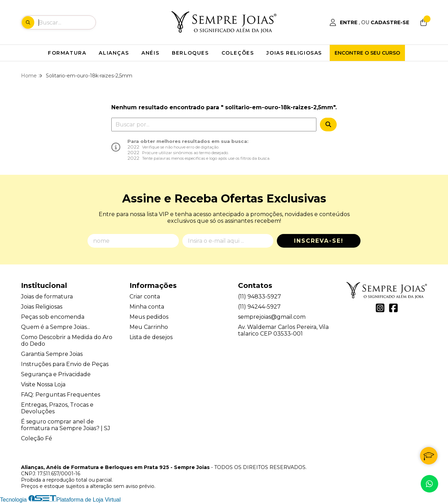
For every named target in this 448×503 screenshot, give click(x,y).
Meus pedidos (149, 317)
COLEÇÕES (238, 53)
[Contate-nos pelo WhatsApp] (429, 484)
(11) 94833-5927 (260, 297)
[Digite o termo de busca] (67, 22)
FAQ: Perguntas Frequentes (61, 395)
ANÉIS (150, 53)
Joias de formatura (47, 297)
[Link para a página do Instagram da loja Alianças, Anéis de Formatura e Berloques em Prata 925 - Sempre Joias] (380, 308)
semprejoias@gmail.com (272, 317)
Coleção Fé (37, 438)
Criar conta (145, 297)
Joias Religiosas (42, 307)
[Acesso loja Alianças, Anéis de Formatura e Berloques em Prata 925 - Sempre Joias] (369, 22)
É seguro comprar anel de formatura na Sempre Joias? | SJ (66, 425)
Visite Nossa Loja (43, 384)
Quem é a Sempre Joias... (55, 327)
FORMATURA (67, 53)
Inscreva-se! (319, 241)
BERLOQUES (190, 53)
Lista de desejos (151, 337)
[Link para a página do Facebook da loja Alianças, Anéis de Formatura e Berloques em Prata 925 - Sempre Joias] (393, 308)
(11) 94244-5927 (259, 307)
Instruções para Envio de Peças (65, 364)
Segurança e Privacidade (56, 374)
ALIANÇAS (114, 53)
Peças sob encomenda (53, 317)
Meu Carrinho (149, 327)
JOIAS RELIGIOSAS (294, 53)
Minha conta (147, 307)
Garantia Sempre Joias (52, 354)
